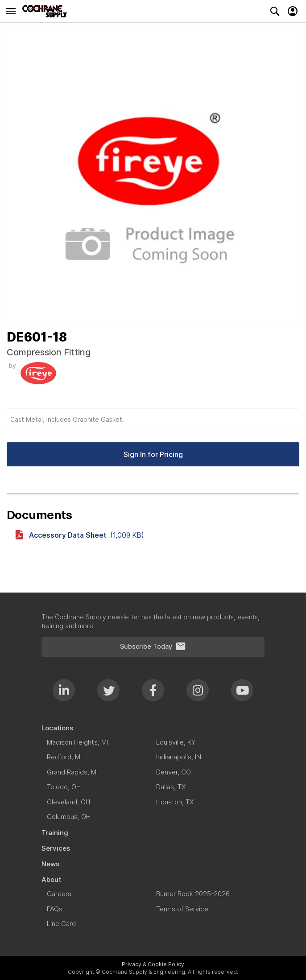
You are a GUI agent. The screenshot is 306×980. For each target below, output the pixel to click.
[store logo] (47, 11)
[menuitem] (153, 728)
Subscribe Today (153, 646)
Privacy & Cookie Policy (153, 964)
